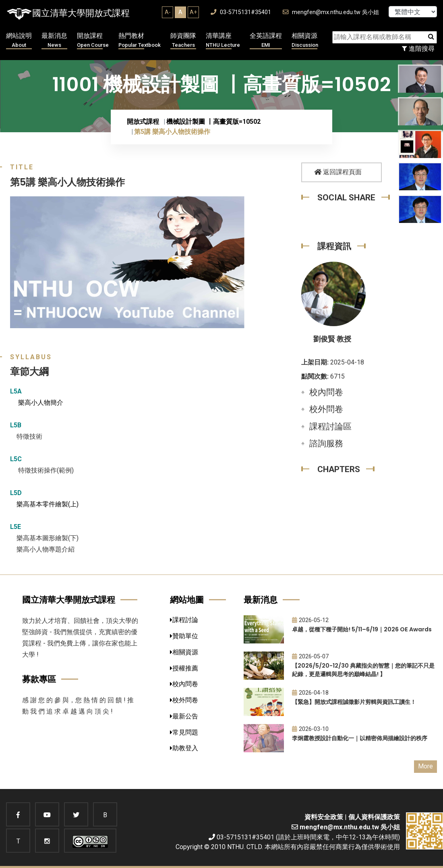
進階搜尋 (418, 49)
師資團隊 (183, 41)
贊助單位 (184, 636)
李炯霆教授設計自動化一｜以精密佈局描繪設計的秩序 (360, 738)
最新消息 (54, 41)
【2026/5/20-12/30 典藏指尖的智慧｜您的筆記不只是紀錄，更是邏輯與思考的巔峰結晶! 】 (363, 670)
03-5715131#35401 (241, 12)
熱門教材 (140, 41)
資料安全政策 (324, 817)
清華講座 (223, 41)
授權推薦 (184, 668)
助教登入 (184, 748)
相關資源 (305, 41)
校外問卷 (326, 409)
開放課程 (93, 41)
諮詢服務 (326, 443)
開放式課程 (143, 122)
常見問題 (184, 732)
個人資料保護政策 (374, 817)
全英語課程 (266, 41)
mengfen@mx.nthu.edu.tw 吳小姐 (331, 12)
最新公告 (184, 716)
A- (168, 12)
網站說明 (19, 41)
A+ (193, 12)
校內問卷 (326, 392)
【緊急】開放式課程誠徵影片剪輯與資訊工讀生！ (354, 702)
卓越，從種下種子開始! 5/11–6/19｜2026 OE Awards (362, 629)
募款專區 (39, 679)
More (425, 766)
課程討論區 (330, 427)
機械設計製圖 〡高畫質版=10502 (213, 122)
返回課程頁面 (338, 172)
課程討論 (184, 620)
